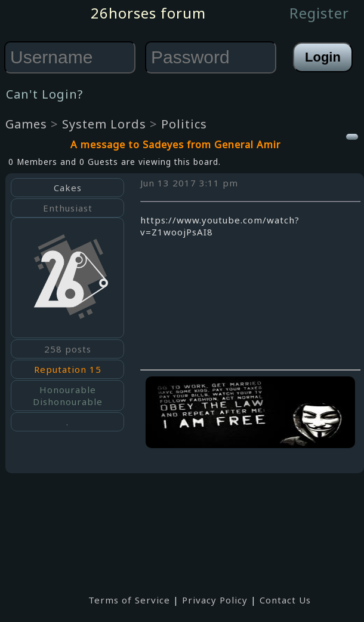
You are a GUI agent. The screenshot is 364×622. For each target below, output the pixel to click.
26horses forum (148, 13)
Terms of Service (129, 600)
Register (319, 13)
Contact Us (285, 600)
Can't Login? (44, 94)
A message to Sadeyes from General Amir (175, 144)
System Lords (104, 124)
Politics (184, 124)
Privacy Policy (215, 600)
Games (26, 124)
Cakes (68, 188)
